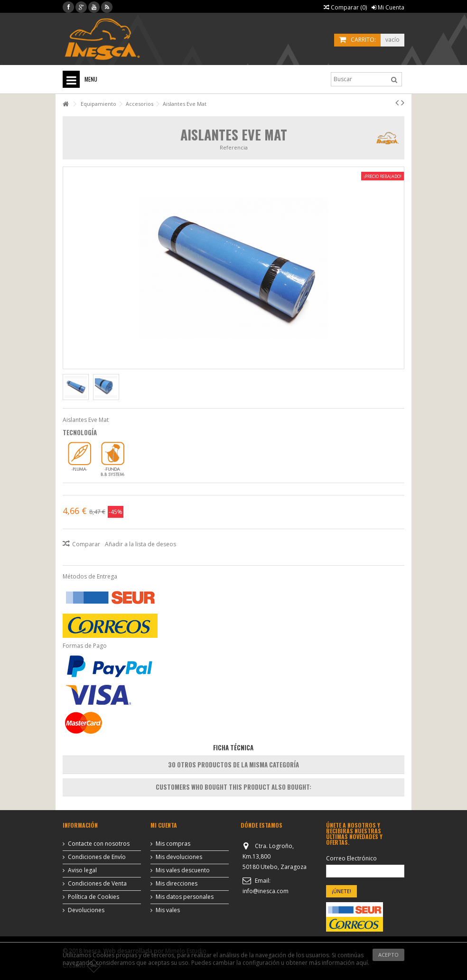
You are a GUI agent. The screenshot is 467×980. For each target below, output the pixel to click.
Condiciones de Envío (97, 857)
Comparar (86, 544)
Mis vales (168, 910)
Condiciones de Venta (97, 884)
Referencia (234, 147)
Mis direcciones (177, 884)
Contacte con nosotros (99, 844)
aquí (362, 963)
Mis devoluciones (179, 857)
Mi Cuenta (388, 7)
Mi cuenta (164, 825)
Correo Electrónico (351, 859)
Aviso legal (82, 870)
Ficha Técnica (233, 747)
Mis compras (173, 844)
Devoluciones (86, 910)
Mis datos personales (185, 897)
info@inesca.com (266, 891)
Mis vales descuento (183, 870)
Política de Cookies (93, 897)
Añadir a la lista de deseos (140, 544)
